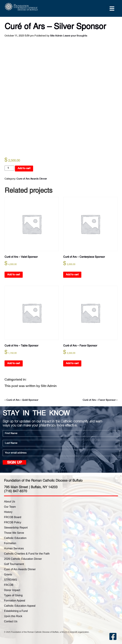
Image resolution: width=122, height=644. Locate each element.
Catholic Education (15, 538)
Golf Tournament (14, 564)
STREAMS (11, 580)
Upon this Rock (13, 616)
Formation (10, 543)
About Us (10, 502)
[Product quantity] (9, 168)
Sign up (14, 463)
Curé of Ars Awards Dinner (20, 569)
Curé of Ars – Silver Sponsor (55, 26)
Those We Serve (14, 533)
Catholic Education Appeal (20, 606)
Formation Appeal (15, 601)
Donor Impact (12, 590)
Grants (8, 574)
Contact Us (11, 621)
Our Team (10, 507)
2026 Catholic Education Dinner (23, 559)
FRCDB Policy (13, 522)
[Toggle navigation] (112, 9)
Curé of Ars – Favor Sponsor (99, 400)
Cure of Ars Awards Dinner (32, 179)
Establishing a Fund (16, 611)
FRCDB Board (13, 517)
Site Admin (56, 36)
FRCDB (9, 585)
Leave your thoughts (75, 36)
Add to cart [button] (14, 275)
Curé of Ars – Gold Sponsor (22, 400)
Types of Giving (13, 595)
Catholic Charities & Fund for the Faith (27, 554)
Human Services (14, 548)
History (8, 512)
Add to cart (24, 168)
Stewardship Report (16, 528)
